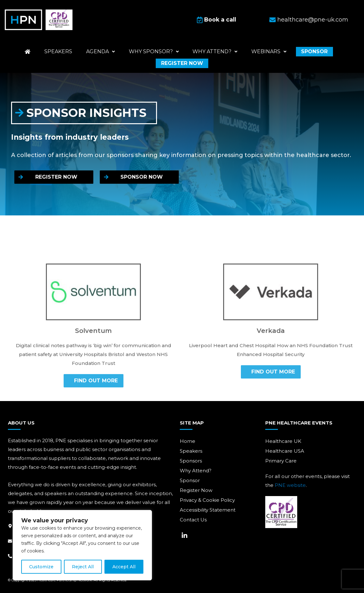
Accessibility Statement (208, 510)
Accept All (124, 567)
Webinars (263, 51)
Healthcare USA (285, 451)
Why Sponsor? (154, 51)
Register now (182, 63)
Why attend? (212, 51)
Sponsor (306, 51)
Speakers (64, 51)
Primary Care (281, 461)
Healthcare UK (283, 441)
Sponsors (191, 461)
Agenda (103, 51)
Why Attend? (196, 471)
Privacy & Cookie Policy (207, 500)
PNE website (290, 485)
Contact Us (193, 520)
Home (188, 441)
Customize (41, 567)
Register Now (196, 490)
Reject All (83, 567)
